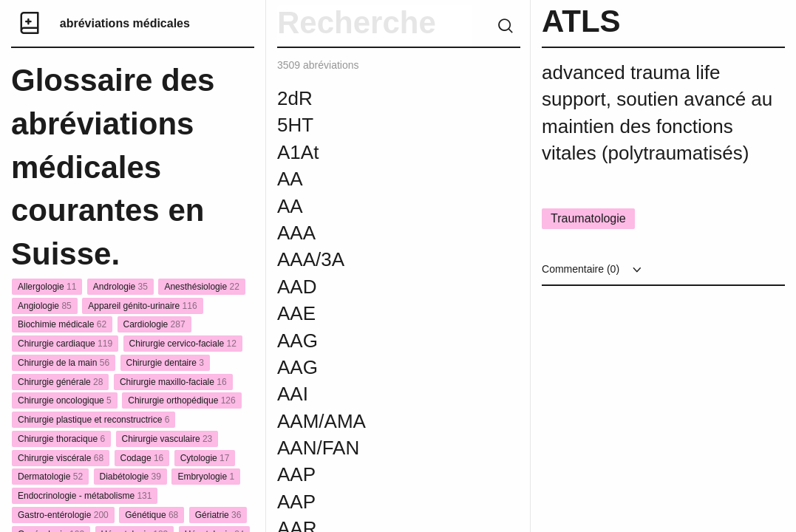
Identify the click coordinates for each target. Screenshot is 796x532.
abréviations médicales (125, 23)
